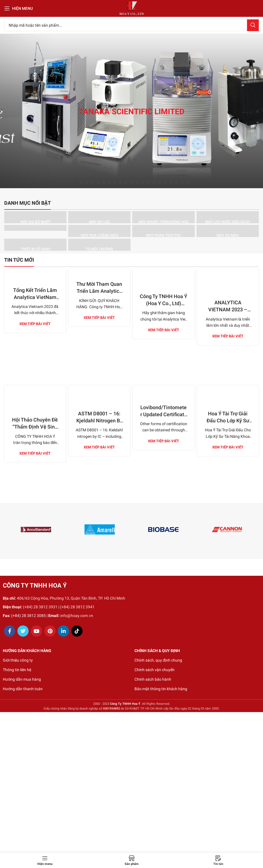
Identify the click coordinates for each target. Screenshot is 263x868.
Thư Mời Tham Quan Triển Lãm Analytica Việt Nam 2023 (99, 291)
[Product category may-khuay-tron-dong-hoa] (163, 217)
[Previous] (6, 111)
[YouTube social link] (36, 631)
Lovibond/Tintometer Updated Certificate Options (164, 414)
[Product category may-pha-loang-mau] (99, 231)
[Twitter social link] (23, 631)
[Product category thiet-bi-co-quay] (35, 245)
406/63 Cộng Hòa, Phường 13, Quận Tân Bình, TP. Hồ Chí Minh (71, 598)
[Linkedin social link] (63, 631)
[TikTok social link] (77, 631)
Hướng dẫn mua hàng (22, 679)
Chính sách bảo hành (153, 679)
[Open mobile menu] (19, 8)
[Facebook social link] (10, 631)
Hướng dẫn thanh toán (23, 689)
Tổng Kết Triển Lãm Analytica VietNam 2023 (35, 297)
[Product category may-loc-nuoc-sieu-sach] (228, 217)
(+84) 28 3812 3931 (40, 607)
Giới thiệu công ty (18, 660)
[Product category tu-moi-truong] (99, 245)
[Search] (131, 25)
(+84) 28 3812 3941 (77, 607)
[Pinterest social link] (50, 631)
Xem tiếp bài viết (35, 324)
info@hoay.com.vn (77, 616)
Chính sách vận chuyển (155, 670)
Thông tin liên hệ (17, 670)
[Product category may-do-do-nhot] (35, 217)
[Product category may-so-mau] (228, 231)
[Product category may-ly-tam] (35, 228)
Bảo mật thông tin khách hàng (161, 689)
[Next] (257, 111)
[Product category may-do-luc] (99, 217)
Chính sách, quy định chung (158, 660)
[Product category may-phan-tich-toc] (163, 231)
